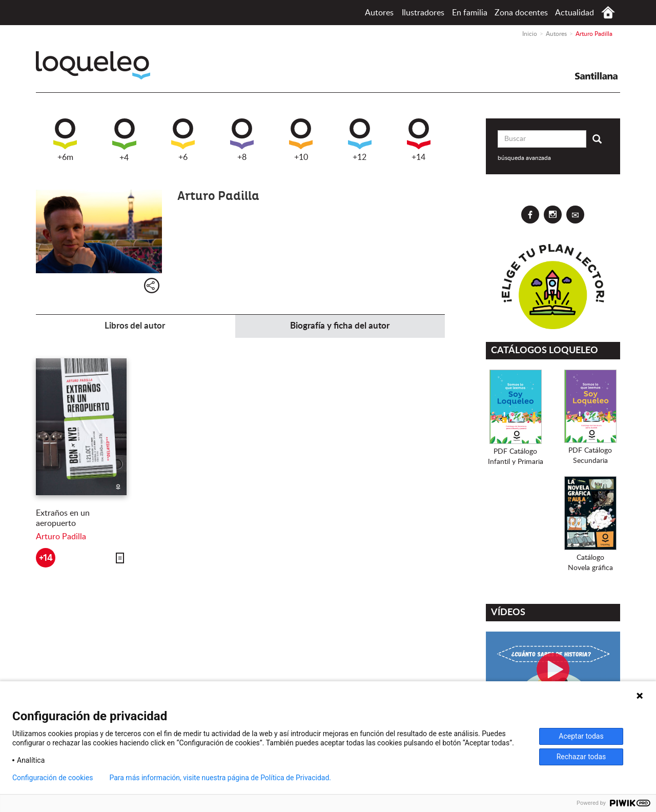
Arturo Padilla (61, 537)
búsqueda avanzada (524, 158)
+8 (242, 140)
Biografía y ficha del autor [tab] (340, 326)
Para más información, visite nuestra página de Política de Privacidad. (220, 778)
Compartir (152, 286)
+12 (360, 140)
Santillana (596, 76)
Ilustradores (423, 13)
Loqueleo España (93, 65)
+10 (301, 140)
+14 (419, 140)
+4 (124, 140)
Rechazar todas (581, 757)
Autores (379, 13)
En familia (470, 13)
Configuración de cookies (53, 778)
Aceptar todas (581, 736)
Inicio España (608, 13)
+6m (65, 140)
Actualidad (575, 13)
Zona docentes (521, 13)
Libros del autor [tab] (135, 326)
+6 (183, 140)
